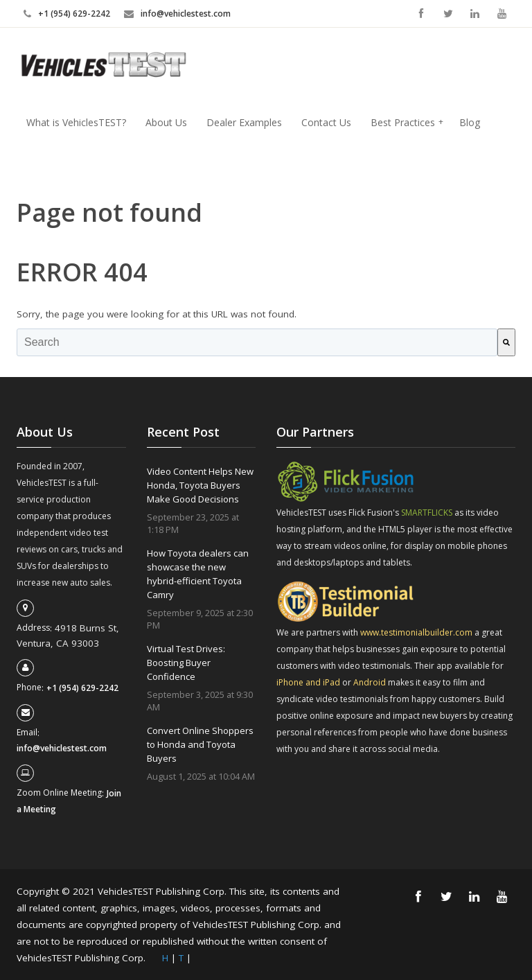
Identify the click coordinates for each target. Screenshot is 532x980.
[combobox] (257, 342)
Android (371, 682)
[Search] (506, 342)
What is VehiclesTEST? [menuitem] (76, 122)
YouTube (502, 14)
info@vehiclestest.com (186, 14)
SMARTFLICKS (427, 513)
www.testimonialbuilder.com (417, 632)
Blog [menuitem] (470, 122)
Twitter (448, 14)
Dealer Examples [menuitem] (244, 122)
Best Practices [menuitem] (407, 122)
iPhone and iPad (309, 682)
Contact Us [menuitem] (326, 122)
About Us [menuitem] (166, 122)
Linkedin (475, 14)
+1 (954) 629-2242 (74, 14)
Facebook (421, 14)
